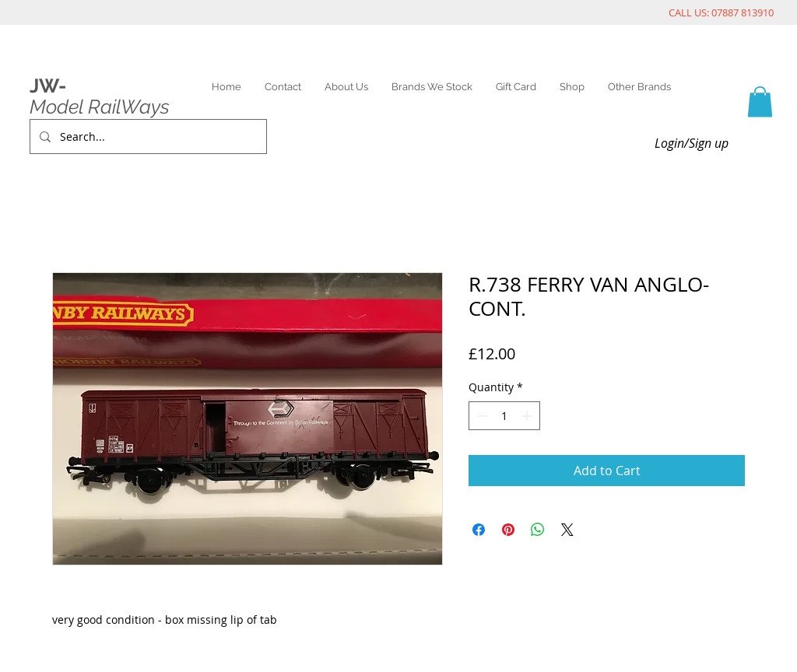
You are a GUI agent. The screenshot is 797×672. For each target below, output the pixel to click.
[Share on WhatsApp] (538, 530)
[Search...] (147, 136)
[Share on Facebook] (479, 530)
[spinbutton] (504, 416)
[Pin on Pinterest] (508, 530)
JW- (48, 86)
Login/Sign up (692, 143)
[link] (760, 101)
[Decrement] (481, 416)
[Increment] (528, 416)
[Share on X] (567, 530)
